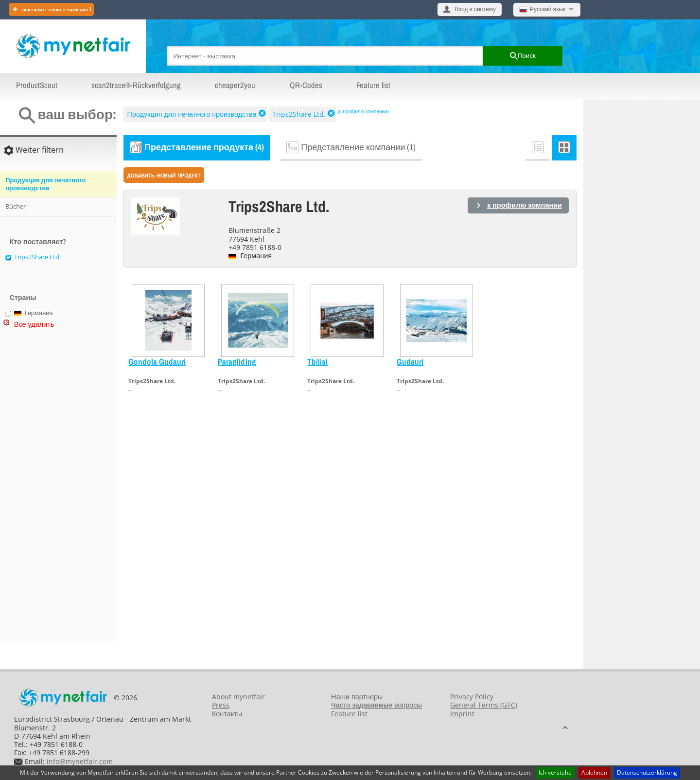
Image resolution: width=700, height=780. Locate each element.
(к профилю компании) (363, 111)
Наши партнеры (357, 697)
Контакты (227, 714)
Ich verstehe (555, 772)
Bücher (16, 206)
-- (130, 390)
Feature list (373, 85)
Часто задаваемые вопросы (376, 705)
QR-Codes (306, 85)
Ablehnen (594, 772)
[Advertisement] (44, 489)
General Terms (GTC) (484, 705)
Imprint (462, 714)
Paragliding (237, 362)
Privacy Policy (472, 697)
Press (221, 705)
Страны (23, 297)
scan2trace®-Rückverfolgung (136, 85)
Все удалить (34, 324)
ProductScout (37, 85)
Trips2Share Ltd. (299, 114)
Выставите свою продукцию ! (56, 9)
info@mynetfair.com (80, 761)
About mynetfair (238, 697)
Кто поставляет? (38, 241)
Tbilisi (317, 362)
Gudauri (410, 362)
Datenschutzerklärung (647, 772)
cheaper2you (235, 85)
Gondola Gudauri (157, 362)
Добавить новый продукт (164, 175)
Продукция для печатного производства (192, 114)
